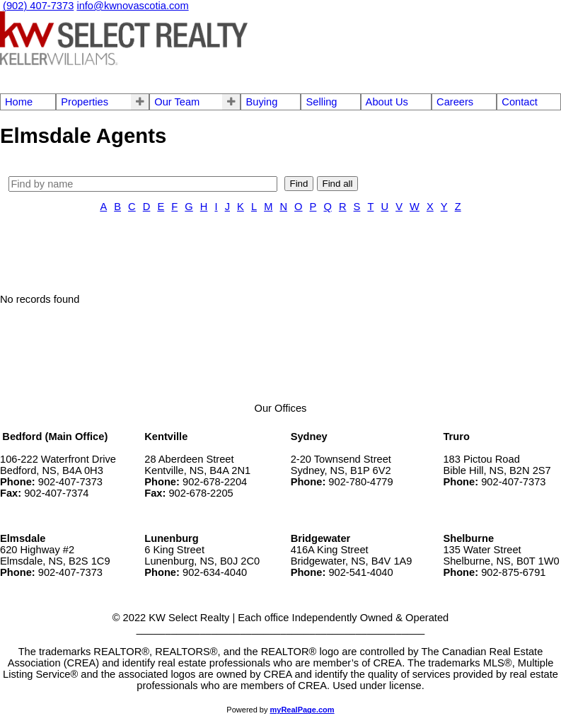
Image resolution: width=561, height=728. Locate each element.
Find (299, 184)
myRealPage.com (302, 710)
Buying (261, 102)
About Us (387, 102)
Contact (520, 102)
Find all (338, 184)
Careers (455, 102)
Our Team (177, 102)
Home (19, 102)
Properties (85, 102)
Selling (321, 102)
